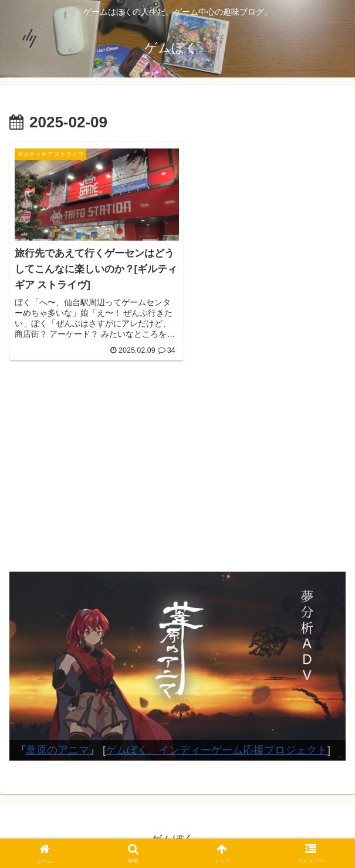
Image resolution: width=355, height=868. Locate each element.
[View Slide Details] (177, 660)
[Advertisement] (177, 469)
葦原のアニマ (58, 745)
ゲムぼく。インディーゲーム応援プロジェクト (217, 745)
